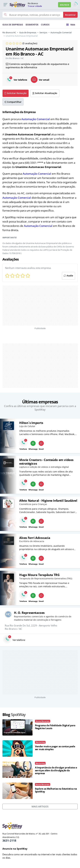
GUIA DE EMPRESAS (13, 25)
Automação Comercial (61, 32)
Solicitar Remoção (15, 93)
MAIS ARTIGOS (40, 806)
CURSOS (45, 25)
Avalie (68, 276)
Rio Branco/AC (9, 32)
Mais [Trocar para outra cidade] (71, 25)
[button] (5, 5)
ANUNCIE (64, 5)
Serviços (43, 32)
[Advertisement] (40, 306)
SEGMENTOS (32, 25)
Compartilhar (13, 102)
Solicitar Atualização (45, 93)
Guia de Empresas (28, 32)
